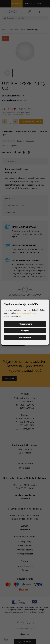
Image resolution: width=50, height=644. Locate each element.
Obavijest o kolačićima (26, 313)
